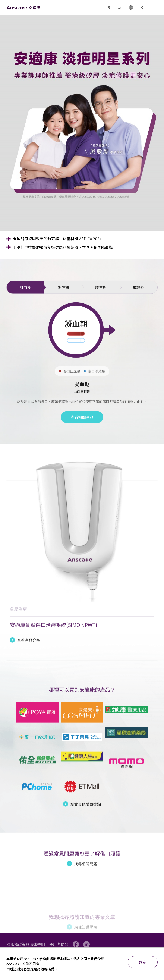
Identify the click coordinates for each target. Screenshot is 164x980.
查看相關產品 (82, 433)
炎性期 (63, 303)
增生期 (101, 303)
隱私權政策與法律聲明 (26, 944)
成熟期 (139, 303)
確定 (143, 962)
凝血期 (25, 303)
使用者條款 (59, 944)
